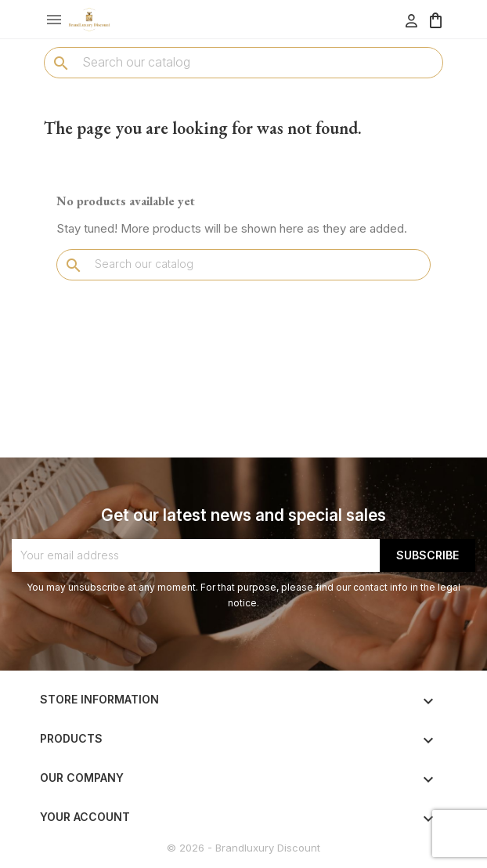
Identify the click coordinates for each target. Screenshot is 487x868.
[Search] (243, 62)
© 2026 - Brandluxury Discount (243, 848)
